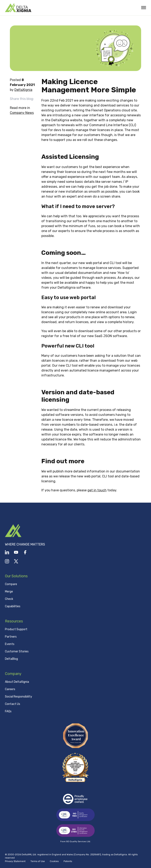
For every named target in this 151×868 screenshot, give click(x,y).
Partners (11, 637)
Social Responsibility (19, 697)
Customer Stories (17, 651)
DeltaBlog (11, 659)
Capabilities (13, 606)
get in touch (97, 490)
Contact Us (13, 704)
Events (10, 644)
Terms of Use (38, 861)
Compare (11, 584)
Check (9, 599)
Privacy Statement (15, 861)
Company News (22, 113)
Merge (9, 592)
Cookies (54, 861)
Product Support (16, 629)
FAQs (8, 711)
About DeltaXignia (17, 682)
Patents (68, 861)
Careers (10, 689)
